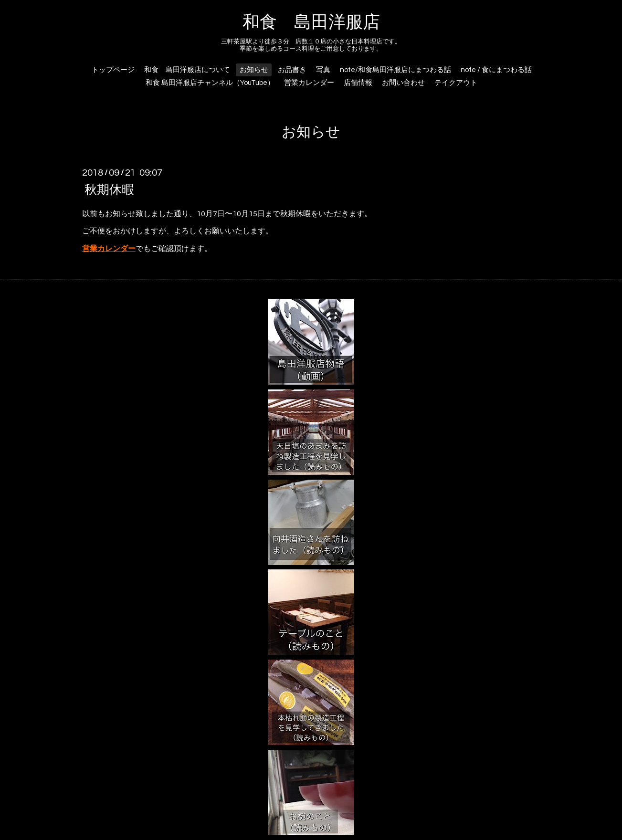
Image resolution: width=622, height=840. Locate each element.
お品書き (292, 70)
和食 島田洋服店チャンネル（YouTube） (210, 83)
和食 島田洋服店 (311, 22)
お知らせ (254, 70)
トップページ (113, 70)
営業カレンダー (309, 83)
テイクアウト (456, 83)
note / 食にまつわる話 (496, 70)
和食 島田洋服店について (187, 70)
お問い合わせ (403, 83)
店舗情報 (358, 83)
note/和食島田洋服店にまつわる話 (395, 70)
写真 (323, 70)
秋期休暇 (109, 189)
